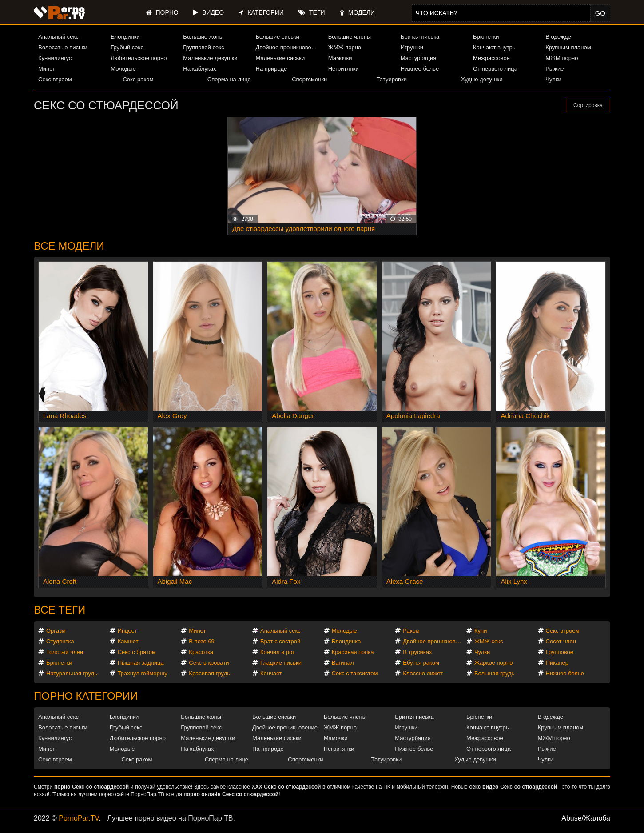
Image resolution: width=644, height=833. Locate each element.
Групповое (560, 652)
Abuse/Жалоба (586, 818)
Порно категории (86, 696)
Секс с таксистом (355, 673)
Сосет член (561, 641)
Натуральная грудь (72, 673)
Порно (162, 12)
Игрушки (412, 47)
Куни (481, 631)
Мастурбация (419, 58)
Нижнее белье (420, 69)
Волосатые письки (63, 47)
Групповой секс (203, 47)
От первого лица (495, 69)
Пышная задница (141, 663)
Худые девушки (482, 79)
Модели (357, 12)
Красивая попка (353, 652)
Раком (411, 631)
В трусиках (417, 652)
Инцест (127, 631)
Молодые (123, 69)
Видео (209, 12)
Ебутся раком (421, 663)
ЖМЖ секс (489, 641)
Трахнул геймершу (143, 673)
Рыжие (555, 69)
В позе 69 (202, 641)
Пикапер (557, 663)
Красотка (201, 652)
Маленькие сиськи (280, 58)
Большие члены (350, 37)
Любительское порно (139, 58)
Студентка (60, 641)
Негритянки (344, 69)
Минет (47, 69)
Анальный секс (58, 37)
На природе (272, 69)
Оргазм (56, 631)
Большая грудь (494, 673)
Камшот (128, 641)
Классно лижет (423, 673)
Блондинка (346, 641)
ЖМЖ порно (345, 47)
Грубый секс (127, 47)
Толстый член (65, 652)
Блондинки (125, 37)
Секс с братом (137, 652)
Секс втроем (55, 79)
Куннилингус (55, 58)
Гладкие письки (281, 663)
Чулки (553, 79)
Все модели (69, 246)
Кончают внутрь (494, 47)
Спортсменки (309, 79)
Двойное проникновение (288, 47)
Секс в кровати (209, 663)
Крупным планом (568, 47)
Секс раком (138, 79)
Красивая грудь (209, 673)
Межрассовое (491, 58)
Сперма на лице (229, 79)
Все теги (60, 610)
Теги (312, 12)
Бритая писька (420, 37)
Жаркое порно (493, 663)
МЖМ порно (562, 58)
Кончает (271, 673)
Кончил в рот (278, 652)
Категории (261, 12)
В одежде (558, 37)
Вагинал (343, 663)
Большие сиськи (278, 37)
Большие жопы (203, 37)
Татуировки (392, 79)
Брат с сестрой (280, 641)
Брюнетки (486, 37)
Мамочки (340, 58)
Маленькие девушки (210, 58)
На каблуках (199, 69)
